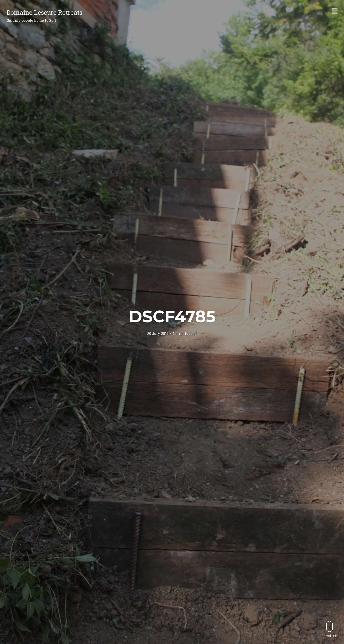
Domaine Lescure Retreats (44, 12)
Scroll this (330, 629)
